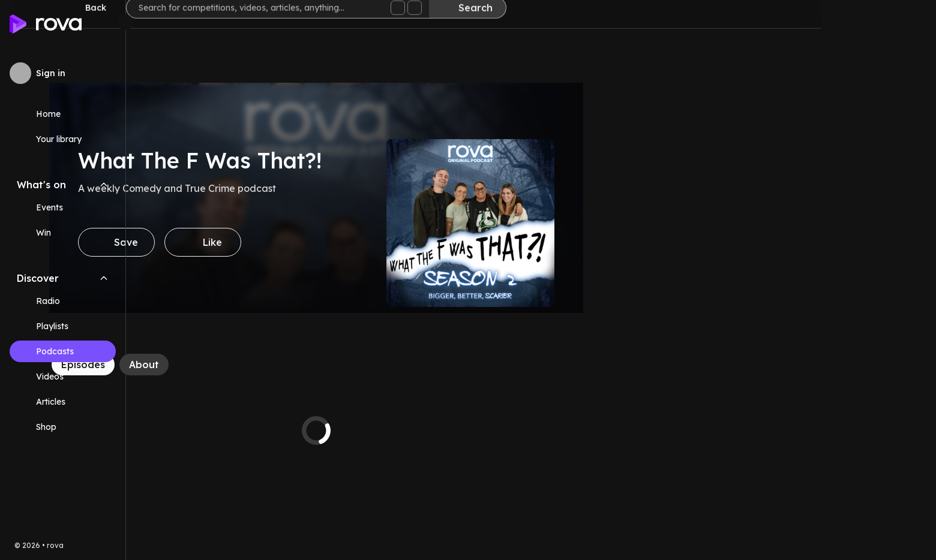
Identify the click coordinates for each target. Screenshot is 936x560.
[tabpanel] (431, 430)
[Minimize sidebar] (125, 22)
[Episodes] (198, 365)
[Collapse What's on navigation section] (104, 185)
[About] (259, 365)
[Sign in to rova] (63, 73)
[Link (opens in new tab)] (63, 427)
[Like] (318, 242)
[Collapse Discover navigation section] (104, 278)
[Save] (232, 242)
